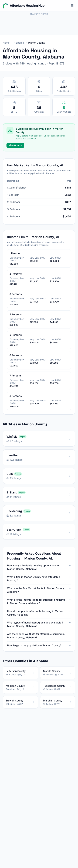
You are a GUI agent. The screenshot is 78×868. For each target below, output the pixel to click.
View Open (15, 145)
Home (6, 43)
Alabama (19, 43)
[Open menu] (72, 6)
